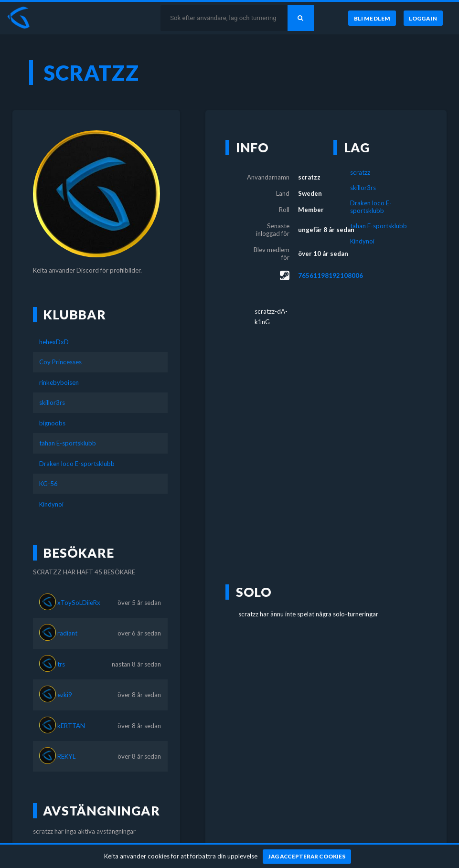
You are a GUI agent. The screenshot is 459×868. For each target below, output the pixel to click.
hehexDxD (54, 342)
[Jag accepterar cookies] (307, 857)
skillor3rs (52, 402)
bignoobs (52, 423)
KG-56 (48, 484)
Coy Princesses (60, 362)
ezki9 (65, 695)
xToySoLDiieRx (79, 603)
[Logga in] (423, 18)
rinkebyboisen (59, 382)
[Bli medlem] (372, 18)
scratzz (360, 172)
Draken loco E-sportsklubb (77, 464)
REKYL (66, 756)
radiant (67, 633)
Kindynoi (51, 504)
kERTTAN (71, 726)
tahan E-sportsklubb (68, 443)
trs (61, 664)
